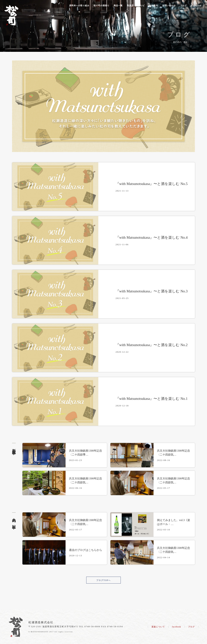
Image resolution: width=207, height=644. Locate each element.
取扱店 (130, 6)
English (197, 6)
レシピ (141, 6)
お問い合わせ (169, 6)
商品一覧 (118, 6)
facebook (176, 627)
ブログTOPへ (103, 580)
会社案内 (154, 6)
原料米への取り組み (79, 6)
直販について (158, 627)
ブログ (183, 6)
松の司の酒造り (102, 6)
